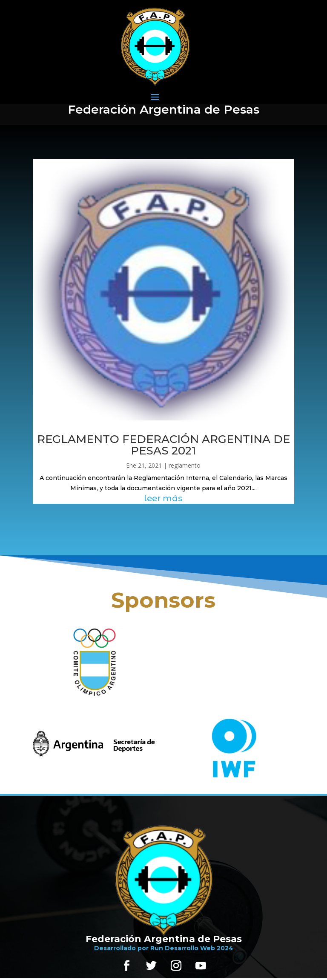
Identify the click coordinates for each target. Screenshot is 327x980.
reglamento (185, 465)
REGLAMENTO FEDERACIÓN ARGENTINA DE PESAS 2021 (163, 445)
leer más (163, 499)
